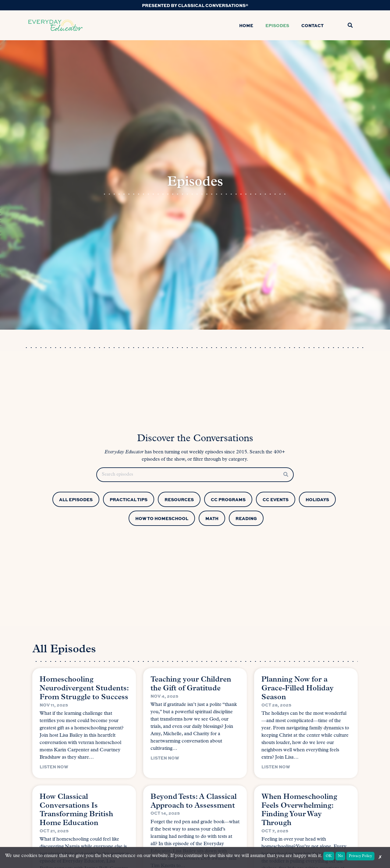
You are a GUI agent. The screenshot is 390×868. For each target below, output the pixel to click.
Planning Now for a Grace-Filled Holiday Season (298, 689)
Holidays (317, 499)
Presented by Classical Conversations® (195, 5)
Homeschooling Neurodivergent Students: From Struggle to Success (84, 689)
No (340, 856)
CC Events (276, 499)
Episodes (277, 25)
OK (329, 856)
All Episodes (76, 499)
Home (246, 25)
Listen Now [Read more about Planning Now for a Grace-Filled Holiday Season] (276, 767)
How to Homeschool (162, 518)
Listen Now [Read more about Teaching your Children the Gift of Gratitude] (165, 758)
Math (212, 518)
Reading (246, 518)
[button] (350, 25)
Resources (179, 499)
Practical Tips (129, 499)
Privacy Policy (360, 856)
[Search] (286, 475)
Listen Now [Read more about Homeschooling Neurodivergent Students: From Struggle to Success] (54, 767)
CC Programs (228, 499)
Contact (312, 25)
